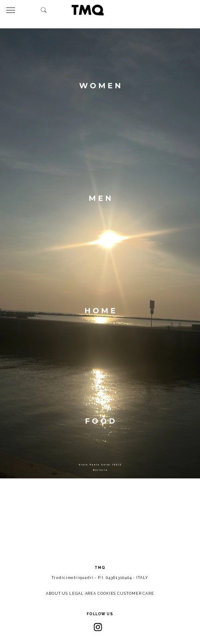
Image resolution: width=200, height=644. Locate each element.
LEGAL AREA (83, 594)
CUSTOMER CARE (136, 594)
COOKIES (107, 594)
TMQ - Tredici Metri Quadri (87, 10)
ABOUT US (57, 594)
